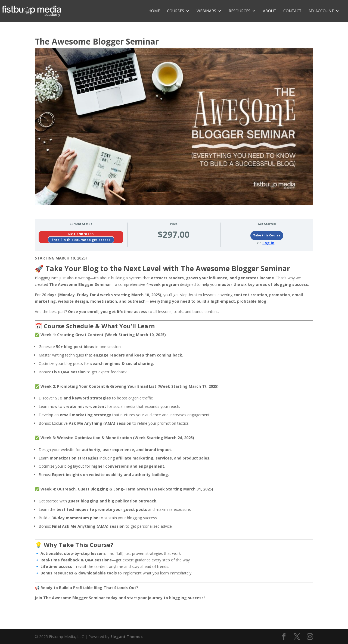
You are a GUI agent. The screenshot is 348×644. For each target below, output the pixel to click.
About (270, 11)
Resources (240, 11)
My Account (321, 11)
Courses (175, 11)
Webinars (206, 11)
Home (154, 11)
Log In (268, 243)
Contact (292, 11)
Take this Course (267, 235)
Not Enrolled (81, 234)
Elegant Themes (127, 637)
